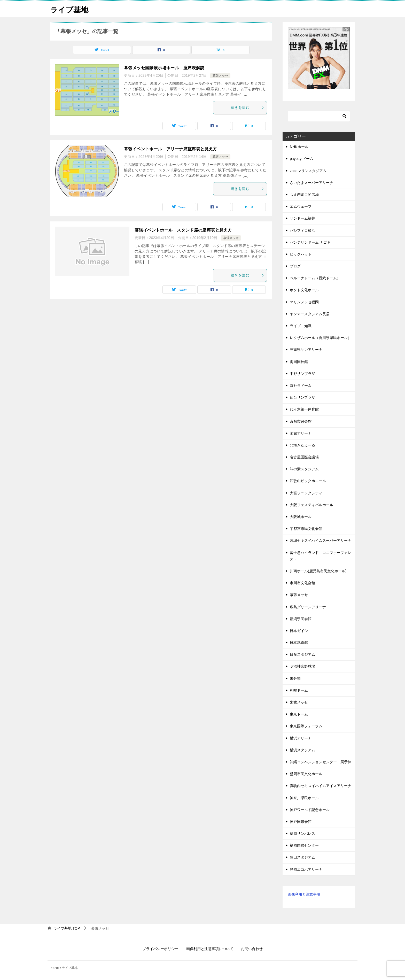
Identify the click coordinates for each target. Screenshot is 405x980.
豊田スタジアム (302, 857)
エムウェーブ (302, 206)
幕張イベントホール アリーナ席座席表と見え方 (171, 149)
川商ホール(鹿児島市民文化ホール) (318, 571)
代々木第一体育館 (304, 409)
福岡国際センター (304, 845)
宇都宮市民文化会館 (306, 529)
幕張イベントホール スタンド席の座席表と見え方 (183, 230)
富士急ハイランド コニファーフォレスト (321, 556)
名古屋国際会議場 (304, 457)
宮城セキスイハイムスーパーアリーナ (321, 541)
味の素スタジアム (304, 469)
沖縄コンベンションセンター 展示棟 (321, 762)
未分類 (295, 678)
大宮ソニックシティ (306, 493)
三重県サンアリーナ (306, 350)
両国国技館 (299, 362)
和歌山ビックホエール (308, 481)
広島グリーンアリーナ (308, 607)
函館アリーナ (301, 433)
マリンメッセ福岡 (304, 302)
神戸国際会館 (301, 822)
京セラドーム (301, 385)
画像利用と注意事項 (304, 894)
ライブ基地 (70, 9)
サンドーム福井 (304, 218)
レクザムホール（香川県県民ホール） (321, 338)
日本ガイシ (299, 631)
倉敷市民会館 (301, 421)
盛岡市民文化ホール (306, 774)
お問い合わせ (252, 949)
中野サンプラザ (302, 374)
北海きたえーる (302, 445)
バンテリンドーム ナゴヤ (310, 242)
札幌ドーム (299, 690)
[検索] (319, 116)
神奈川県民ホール (304, 798)
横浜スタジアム (304, 750)
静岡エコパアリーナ (306, 869)
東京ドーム (299, 714)
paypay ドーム (302, 159)
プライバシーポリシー (160, 949)
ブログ (295, 266)
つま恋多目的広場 (304, 195)
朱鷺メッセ (299, 702)
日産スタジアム (302, 654)
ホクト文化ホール (304, 290)
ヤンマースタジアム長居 (310, 314)
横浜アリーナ (301, 738)
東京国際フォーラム (306, 726)
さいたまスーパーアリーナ (311, 183)
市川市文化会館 (302, 583)
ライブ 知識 (301, 326)
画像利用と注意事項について (210, 949)
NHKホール (299, 147)
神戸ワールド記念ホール (310, 810)
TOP (67, 928)
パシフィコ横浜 (302, 230)
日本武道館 (299, 643)
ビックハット (301, 254)
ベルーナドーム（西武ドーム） (315, 278)
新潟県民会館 (301, 619)
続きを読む (247, 107)
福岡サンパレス (302, 834)
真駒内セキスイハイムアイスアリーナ (321, 786)
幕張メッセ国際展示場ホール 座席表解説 (164, 68)
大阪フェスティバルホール (311, 505)
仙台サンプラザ (302, 397)
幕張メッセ (220, 76)
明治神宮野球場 (302, 666)
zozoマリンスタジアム (308, 171)
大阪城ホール (301, 517)
